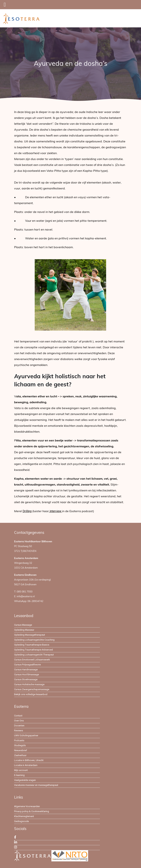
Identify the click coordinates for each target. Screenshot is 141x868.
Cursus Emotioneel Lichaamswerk (32, 660)
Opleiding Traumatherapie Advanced (34, 650)
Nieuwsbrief (21, 750)
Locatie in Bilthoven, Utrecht (29, 760)
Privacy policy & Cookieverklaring (32, 811)
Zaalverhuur (20, 755)
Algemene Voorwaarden (27, 806)
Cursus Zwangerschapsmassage (32, 689)
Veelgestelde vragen (25, 780)
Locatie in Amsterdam (26, 765)
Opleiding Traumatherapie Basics (32, 645)
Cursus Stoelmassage (26, 679)
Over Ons (19, 721)
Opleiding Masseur (24, 630)
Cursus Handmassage (26, 670)
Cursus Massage (23, 625)
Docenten (19, 726)
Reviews (19, 730)
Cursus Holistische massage (29, 684)
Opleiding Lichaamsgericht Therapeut (34, 655)
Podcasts (19, 740)
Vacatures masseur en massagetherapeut (36, 785)
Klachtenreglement (24, 816)
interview (55, 511)
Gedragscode (21, 821)
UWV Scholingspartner (26, 735)
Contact (18, 716)
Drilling (27, 511)
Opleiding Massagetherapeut (30, 635)
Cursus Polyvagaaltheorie (27, 665)
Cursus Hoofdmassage (27, 674)
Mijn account (21, 770)
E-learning (19, 775)
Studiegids (20, 745)
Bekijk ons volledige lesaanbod (31, 694)
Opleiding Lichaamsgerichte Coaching (34, 640)
